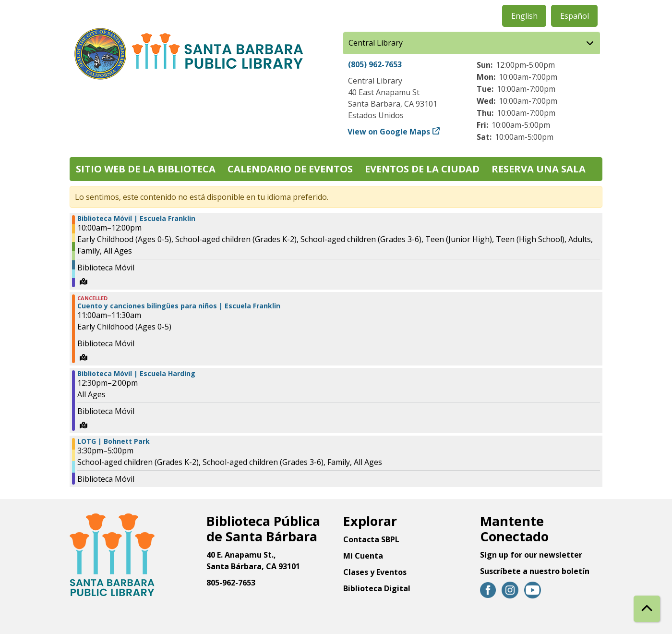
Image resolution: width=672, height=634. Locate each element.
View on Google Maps (389, 132)
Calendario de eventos (290, 169)
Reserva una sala (539, 169)
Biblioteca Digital (377, 588)
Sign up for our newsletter (531, 555)
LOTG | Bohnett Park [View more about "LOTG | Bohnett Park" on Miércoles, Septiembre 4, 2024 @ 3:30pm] (114, 441)
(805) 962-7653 (375, 64)
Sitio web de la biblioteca (146, 169)
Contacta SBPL (371, 539)
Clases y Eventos (375, 572)
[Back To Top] (647, 609)
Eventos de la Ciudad (422, 169)
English (524, 16)
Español (575, 16)
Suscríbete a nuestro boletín (535, 571)
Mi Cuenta (363, 556)
